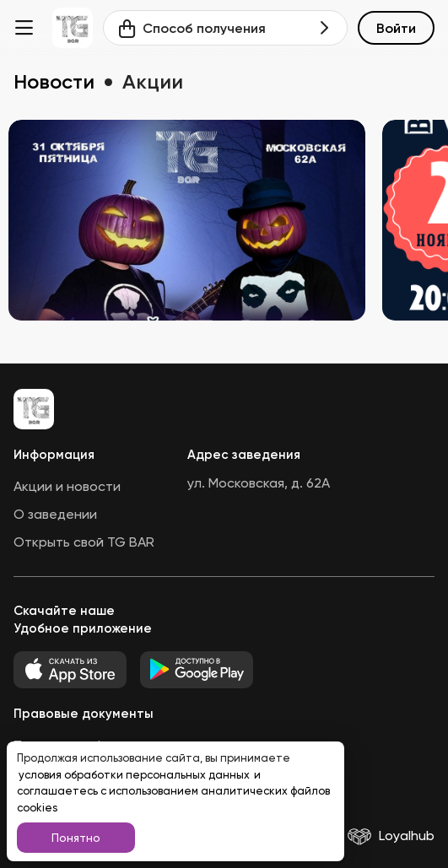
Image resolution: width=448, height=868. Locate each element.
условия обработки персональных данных (135, 775)
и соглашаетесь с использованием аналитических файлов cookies (173, 791)
